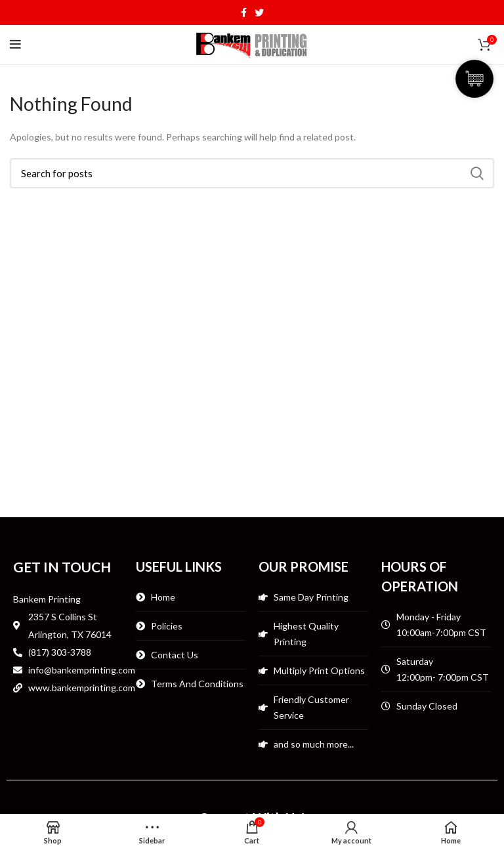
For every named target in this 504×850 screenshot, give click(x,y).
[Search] (252, 173)
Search (476, 173)
